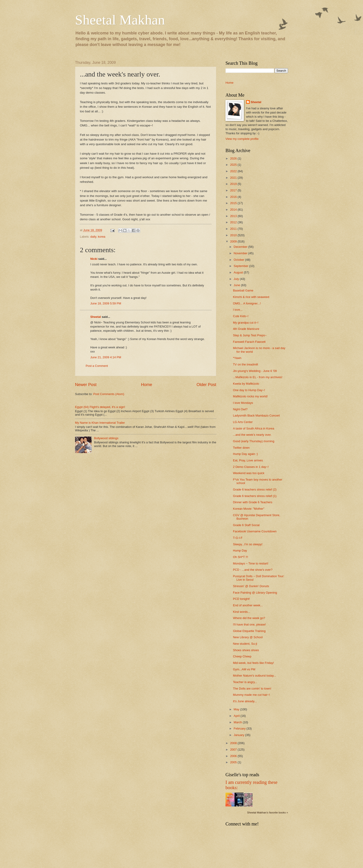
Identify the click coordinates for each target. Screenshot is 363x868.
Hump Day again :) (245, 454)
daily (93, 237)
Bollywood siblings (106, 438)
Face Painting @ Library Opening (255, 593)
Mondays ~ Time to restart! (251, 563)
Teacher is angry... (245, 682)
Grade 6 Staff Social (246, 525)
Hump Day (240, 551)
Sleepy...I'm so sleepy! (248, 544)
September (241, 266)
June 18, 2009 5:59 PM (106, 303)
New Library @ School (248, 637)
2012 (234, 222)
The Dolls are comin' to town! (252, 689)
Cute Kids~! (241, 316)
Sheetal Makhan (120, 20)
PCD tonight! (241, 599)
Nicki (94, 259)
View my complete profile (242, 139)
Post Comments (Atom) (109, 394)
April (237, 716)
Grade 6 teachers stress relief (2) (255, 489)
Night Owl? (240, 409)
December (241, 247)
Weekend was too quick (249, 473)
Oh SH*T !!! (241, 557)
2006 (234, 756)
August (239, 272)
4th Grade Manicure (246, 329)
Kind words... (241, 612)
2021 (234, 178)
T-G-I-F (238, 538)
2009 (234, 241)
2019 (234, 184)
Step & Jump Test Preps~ (250, 335)
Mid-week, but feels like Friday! (253, 663)
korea (102, 237)
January (239, 735)
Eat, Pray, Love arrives (248, 460)
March (238, 722)
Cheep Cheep (242, 656)
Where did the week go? (249, 618)
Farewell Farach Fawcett (249, 342)
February (240, 728)
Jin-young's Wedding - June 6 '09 (255, 371)
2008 (234, 743)
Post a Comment (97, 366)
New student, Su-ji (245, 644)
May (237, 709)
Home (147, 385)
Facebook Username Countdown (255, 531)
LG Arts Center (243, 422)
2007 (234, 750)
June (237, 285)
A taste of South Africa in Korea (253, 428)
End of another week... (248, 605)
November (241, 253)
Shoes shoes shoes (246, 650)
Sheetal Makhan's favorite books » (268, 813)
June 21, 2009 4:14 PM (106, 357)
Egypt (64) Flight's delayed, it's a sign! (100, 407)
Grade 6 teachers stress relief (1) (255, 496)
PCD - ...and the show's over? (253, 570)
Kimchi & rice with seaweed (251, 297)
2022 (234, 171)
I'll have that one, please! (249, 624)
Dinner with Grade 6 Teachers (253, 502)
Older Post (206, 385)
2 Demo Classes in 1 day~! (251, 467)
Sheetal (96, 317)
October (239, 260)
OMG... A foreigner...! (247, 303)
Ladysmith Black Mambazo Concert (256, 416)
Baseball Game (243, 290)
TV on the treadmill (245, 364)
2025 (234, 165)
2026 (234, 158)
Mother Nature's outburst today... (254, 676)
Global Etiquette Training (249, 631)
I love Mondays (243, 403)
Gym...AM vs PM (244, 669)
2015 (234, 203)
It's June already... (245, 701)
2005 (234, 762)
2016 (234, 197)
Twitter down (241, 448)
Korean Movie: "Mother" (249, 509)
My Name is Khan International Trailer (100, 423)
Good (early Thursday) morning (254, 441)
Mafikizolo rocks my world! (250, 396)
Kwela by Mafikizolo (246, 384)
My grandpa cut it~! (246, 323)
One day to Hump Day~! (249, 390)
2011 (234, 229)
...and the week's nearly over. (252, 435)
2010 (234, 235)
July (237, 279)
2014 (234, 210)
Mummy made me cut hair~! (251, 695)
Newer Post (86, 385)
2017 (234, 190)
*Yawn (237, 358)
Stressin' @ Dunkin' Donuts (251, 586)
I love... (238, 310)
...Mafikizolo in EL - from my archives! (258, 377)
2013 (234, 216)
